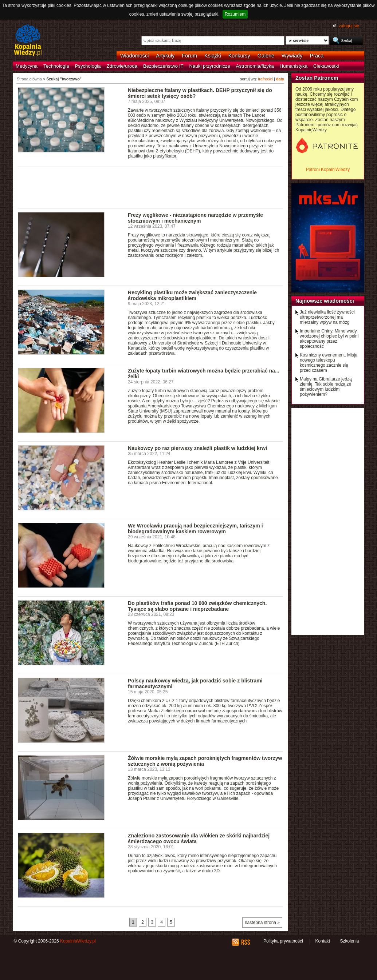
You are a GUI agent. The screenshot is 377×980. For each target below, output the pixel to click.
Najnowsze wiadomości (325, 301)
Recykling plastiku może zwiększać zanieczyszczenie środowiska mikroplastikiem (192, 295)
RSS (245, 942)
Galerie (266, 56)
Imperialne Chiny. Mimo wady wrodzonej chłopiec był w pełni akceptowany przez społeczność (329, 339)
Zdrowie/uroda (122, 66)
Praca (317, 56)
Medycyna (27, 66)
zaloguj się (349, 26)
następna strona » (262, 923)
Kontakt (323, 941)
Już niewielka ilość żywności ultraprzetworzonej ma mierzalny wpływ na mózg (327, 317)
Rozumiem (235, 14)
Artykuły (165, 56)
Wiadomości (134, 56)
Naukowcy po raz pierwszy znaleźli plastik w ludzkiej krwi (197, 448)
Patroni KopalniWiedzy (328, 170)
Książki (213, 56)
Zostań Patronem (317, 78)
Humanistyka (294, 66)
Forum (190, 56)
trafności (265, 79)
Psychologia (88, 66)
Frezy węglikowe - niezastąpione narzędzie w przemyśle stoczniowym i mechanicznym (195, 218)
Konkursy (239, 56)
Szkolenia (349, 941)
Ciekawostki (326, 66)
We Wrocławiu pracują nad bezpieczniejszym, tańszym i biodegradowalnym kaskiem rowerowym (195, 529)
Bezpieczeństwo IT (163, 66)
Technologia (56, 66)
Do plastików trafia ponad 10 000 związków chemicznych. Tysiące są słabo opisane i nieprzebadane (197, 606)
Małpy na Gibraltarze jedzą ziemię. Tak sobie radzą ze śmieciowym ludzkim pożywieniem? (326, 387)
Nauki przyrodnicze (210, 66)
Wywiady (292, 56)
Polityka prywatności (283, 941)
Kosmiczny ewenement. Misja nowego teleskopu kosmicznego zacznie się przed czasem (329, 363)
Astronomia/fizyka (255, 66)
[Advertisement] (150, 187)
